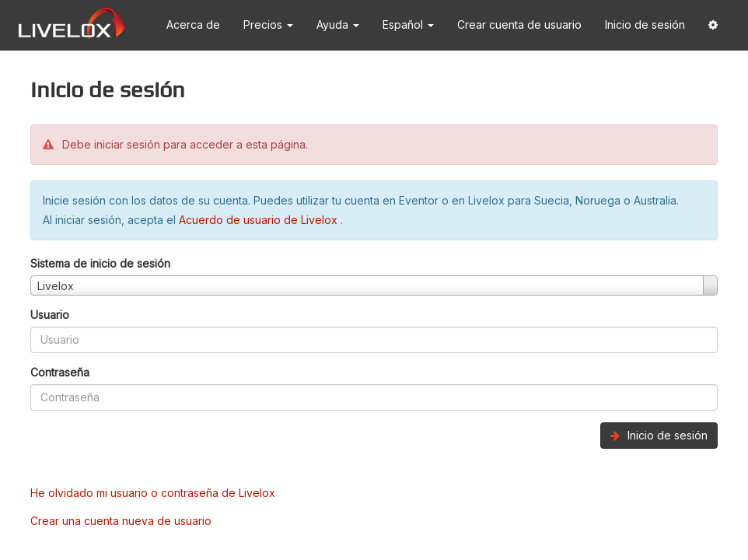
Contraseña (60, 372)
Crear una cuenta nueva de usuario (121, 521)
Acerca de (193, 24)
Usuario (50, 315)
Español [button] (408, 24)
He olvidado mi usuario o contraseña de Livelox (153, 493)
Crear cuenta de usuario (519, 24)
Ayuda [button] (338, 24)
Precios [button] (268, 24)
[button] (713, 25)
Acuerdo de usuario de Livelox (260, 220)
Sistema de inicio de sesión (100, 263)
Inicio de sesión (645, 24)
